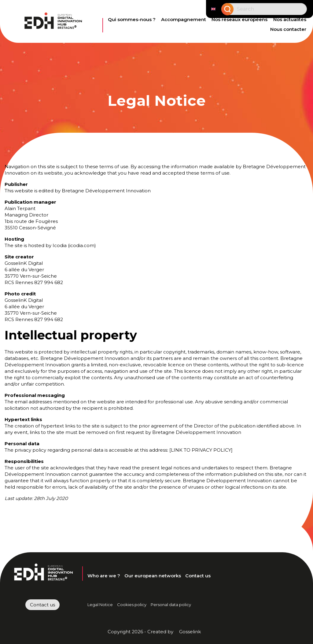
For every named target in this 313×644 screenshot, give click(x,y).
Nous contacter (288, 29)
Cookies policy (132, 605)
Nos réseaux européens (239, 19)
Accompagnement (184, 19)
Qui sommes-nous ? (132, 19)
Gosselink (190, 632)
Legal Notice (100, 605)
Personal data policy (171, 605)
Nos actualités (290, 19)
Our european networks (153, 576)
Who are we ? (104, 576)
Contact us (198, 576)
